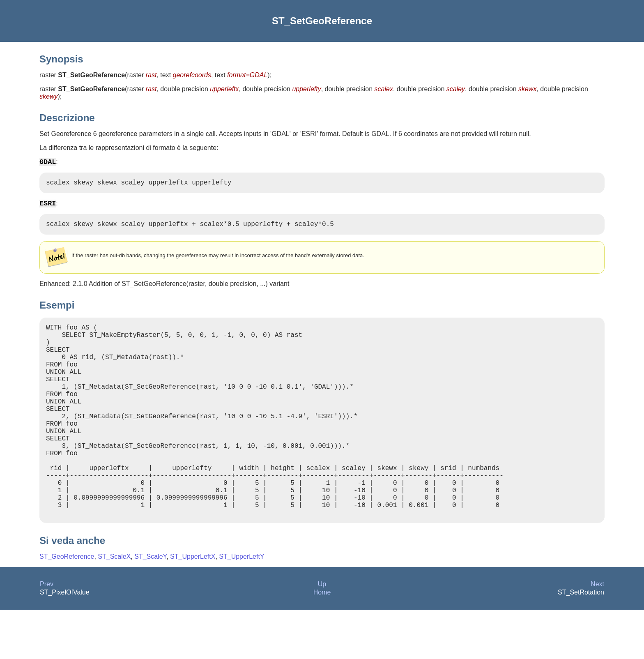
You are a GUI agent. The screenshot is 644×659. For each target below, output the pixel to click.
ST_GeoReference (67, 606)
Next (597, 633)
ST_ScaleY (150, 606)
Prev (47, 633)
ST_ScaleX (114, 606)
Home (322, 642)
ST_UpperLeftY (241, 606)
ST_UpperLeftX (193, 606)
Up (322, 633)
